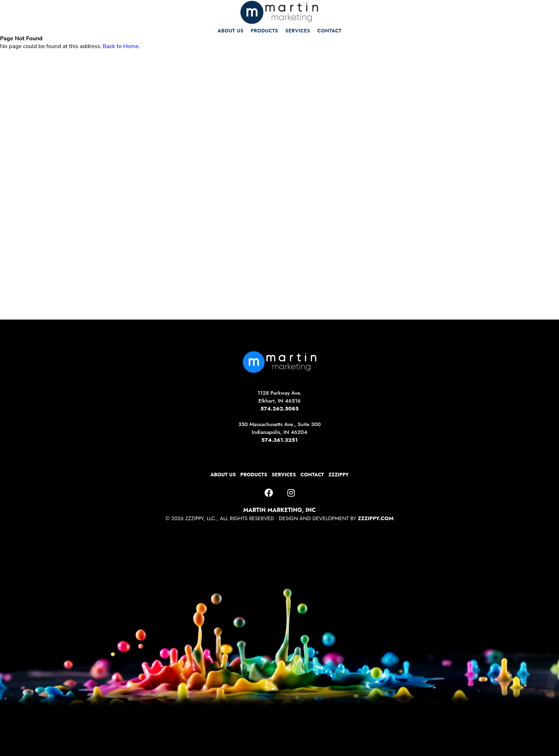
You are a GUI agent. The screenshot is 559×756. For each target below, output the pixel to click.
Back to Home (121, 46)
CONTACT (329, 31)
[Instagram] (291, 493)
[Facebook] (269, 493)
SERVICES (298, 31)
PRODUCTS (264, 31)
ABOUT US (230, 31)
